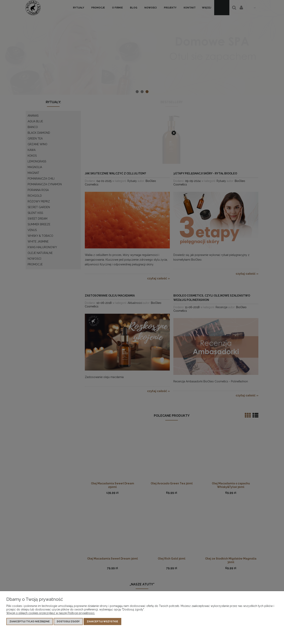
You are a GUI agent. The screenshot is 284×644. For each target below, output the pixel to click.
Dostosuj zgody (68, 622)
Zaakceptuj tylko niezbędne (30, 622)
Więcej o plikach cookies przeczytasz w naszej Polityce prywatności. (51, 613)
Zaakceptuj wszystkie (102, 622)
